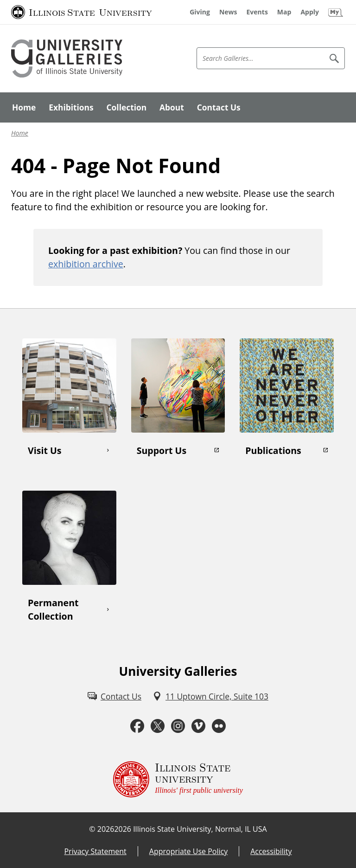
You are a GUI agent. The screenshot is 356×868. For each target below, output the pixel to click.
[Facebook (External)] (137, 726)
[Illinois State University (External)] (82, 12)
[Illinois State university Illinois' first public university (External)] (178, 779)
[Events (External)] (257, 12)
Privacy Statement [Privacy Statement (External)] (95, 851)
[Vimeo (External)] (198, 726)
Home (20, 133)
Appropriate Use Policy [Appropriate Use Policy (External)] (188, 851)
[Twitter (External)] (158, 726)
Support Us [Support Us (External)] (162, 450)
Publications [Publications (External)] (273, 450)
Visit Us (44, 450)
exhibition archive (86, 264)
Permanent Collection (53, 609)
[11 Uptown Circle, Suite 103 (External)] (210, 696)
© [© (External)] (92, 829)
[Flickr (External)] (219, 726)
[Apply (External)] (310, 12)
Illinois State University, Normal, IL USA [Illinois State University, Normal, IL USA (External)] (200, 829)
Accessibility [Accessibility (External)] (271, 851)
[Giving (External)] (200, 12)
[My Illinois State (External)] (336, 12)
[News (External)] (228, 12)
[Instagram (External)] (178, 726)
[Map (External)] (284, 12)
